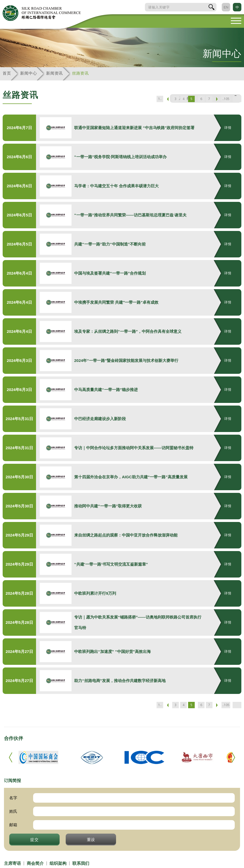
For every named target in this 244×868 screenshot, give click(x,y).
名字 (13, 798)
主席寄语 (12, 863)
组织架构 (58, 863)
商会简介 (35, 863)
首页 (7, 73)
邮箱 (13, 825)
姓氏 (13, 811)
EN (226, 7)
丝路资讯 (80, 73)
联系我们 (81, 863)
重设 (91, 839)
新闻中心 (28, 73)
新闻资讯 (54, 73)
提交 (34, 839)
